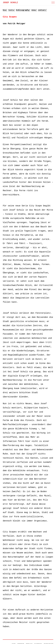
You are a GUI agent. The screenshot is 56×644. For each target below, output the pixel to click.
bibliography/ (23, 10)
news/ (34, 10)
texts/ (12, 10)
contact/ (42, 10)
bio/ (5, 10)
